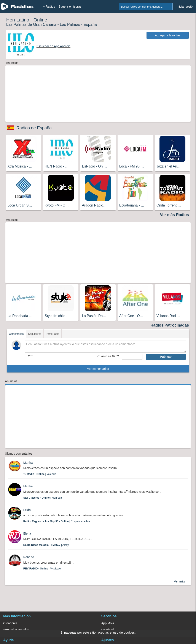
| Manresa (43, 498)
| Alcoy (46, 545)
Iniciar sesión (185, 7)
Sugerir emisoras (70, 7)
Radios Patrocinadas (170, 325)
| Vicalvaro (42, 569)
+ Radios (49, 7)
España (90, 24)
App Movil (108, 623)
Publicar (166, 357)
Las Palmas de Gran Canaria (31, 24)
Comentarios (16, 334)
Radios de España (34, 128)
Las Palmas (70, 24)
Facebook (108, 630)
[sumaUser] (132, 357)
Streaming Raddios (16, 630)
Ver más (179, 581)
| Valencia (40, 474)
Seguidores (35, 334)
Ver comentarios (98, 369)
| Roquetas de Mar (57, 521)
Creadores (10, 623)
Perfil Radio (53, 334)
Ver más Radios (174, 215)
